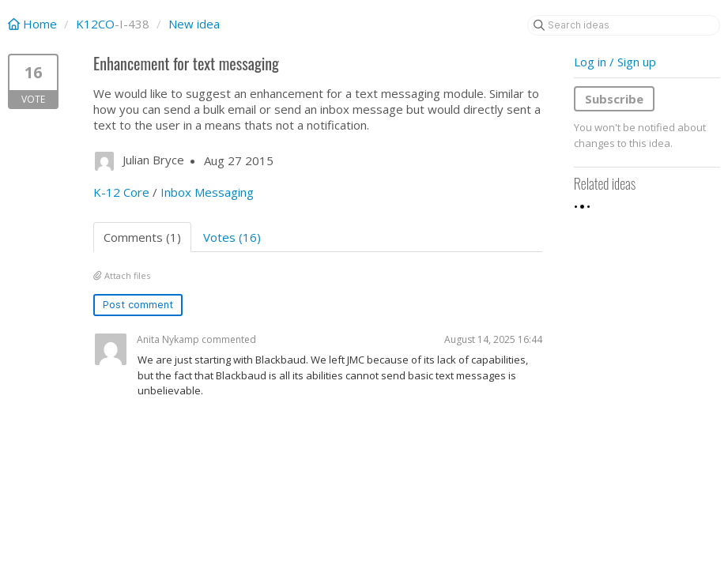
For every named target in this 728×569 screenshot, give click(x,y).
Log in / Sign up (615, 62)
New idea (194, 24)
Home (34, 24)
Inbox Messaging (207, 192)
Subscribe (614, 99)
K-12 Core (121, 192)
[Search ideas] (624, 25)
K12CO (95, 24)
